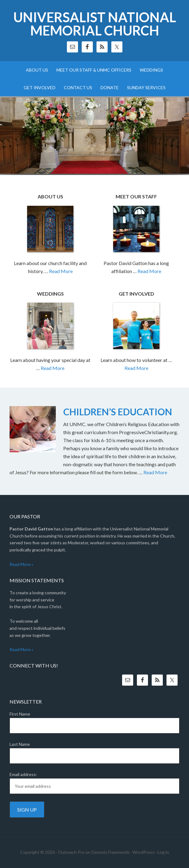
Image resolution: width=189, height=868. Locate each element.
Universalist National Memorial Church (95, 24)
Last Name (20, 744)
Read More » (21, 564)
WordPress (144, 852)
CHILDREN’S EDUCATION (118, 412)
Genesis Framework (110, 852)
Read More (61, 271)
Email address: (23, 774)
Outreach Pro (71, 852)
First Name (20, 714)
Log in (163, 852)
